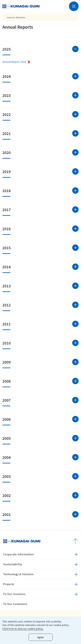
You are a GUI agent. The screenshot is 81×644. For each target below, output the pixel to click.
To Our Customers (15, 604)
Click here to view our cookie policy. (23, 629)
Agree (40, 637)
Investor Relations (16, 17)
